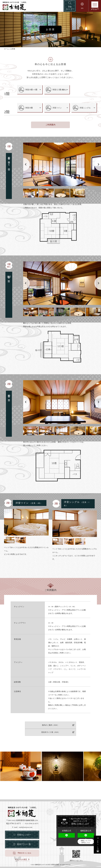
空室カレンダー (24, 834)
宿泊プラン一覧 (24, 844)
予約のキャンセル (24, 853)
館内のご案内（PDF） (31, 731)
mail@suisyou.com (26, 826)
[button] (98, 170)
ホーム (6, 50)
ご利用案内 (50, 131)
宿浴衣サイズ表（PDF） (70, 731)
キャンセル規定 (21, 859)
